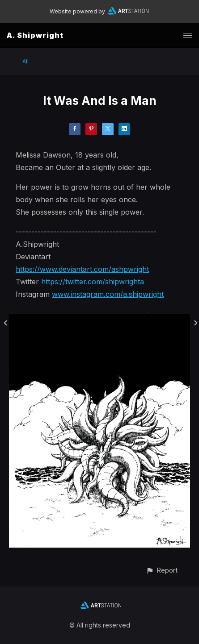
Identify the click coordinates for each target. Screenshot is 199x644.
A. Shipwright (35, 35)
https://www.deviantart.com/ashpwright (82, 269)
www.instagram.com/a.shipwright (108, 294)
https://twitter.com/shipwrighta (93, 282)
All (25, 61)
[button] (162, 570)
